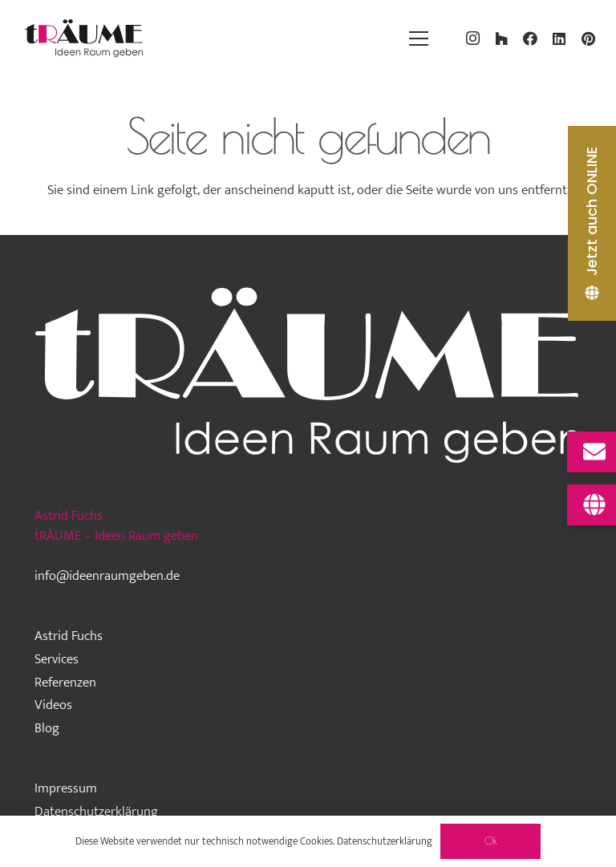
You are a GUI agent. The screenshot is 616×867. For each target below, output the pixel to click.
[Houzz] (501, 38)
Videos (53, 705)
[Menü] (418, 38)
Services (57, 659)
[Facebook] (530, 38)
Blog (47, 728)
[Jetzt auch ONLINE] (592, 223)
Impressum (66, 788)
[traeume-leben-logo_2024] (84, 38)
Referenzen (65, 683)
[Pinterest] (588, 38)
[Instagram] (472, 38)
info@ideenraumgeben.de (107, 576)
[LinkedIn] (559, 38)
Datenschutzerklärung (96, 812)
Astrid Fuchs (69, 636)
